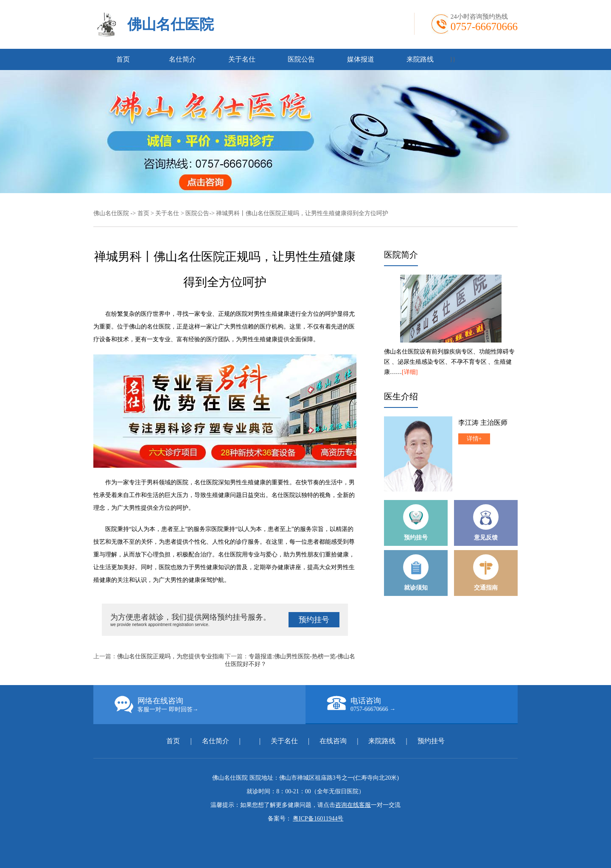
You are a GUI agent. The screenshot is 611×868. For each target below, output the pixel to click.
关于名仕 (242, 59)
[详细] (410, 372)
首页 (123, 59)
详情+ (474, 439)
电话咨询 (422, 704)
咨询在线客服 (353, 805)
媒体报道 (361, 59)
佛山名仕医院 (171, 24)
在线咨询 (333, 741)
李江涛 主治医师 (483, 423)
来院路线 (420, 59)
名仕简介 (182, 59)
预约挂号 (314, 620)
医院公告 (301, 59)
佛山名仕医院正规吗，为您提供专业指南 (171, 656)
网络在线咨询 (210, 705)
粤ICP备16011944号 (318, 819)
